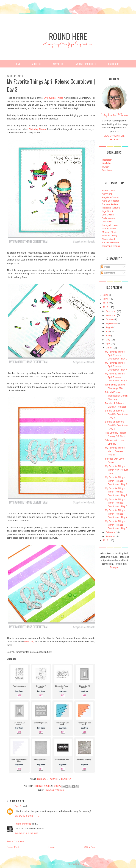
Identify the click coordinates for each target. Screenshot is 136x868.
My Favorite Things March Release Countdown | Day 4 (116, 514)
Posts (106, 267)
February (110, 532)
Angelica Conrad (110, 197)
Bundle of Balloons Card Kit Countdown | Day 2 (117, 425)
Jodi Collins (108, 215)
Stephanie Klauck (114, 116)
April (108, 344)
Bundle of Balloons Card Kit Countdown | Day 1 (117, 414)
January (110, 536)
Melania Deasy (110, 235)
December (111, 311)
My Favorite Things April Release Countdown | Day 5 (116, 377)
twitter (54, 779)
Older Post (90, 847)
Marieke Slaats (110, 232)
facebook (42, 779)
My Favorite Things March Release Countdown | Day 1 (116, 481)
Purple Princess (23, 824)
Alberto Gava (109, 190)
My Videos (58, 64)
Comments (108, 273)
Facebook (107, 170)
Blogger (114, 567)
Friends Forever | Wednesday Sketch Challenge (116, 396)
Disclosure (113, 64)
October (110, 319)
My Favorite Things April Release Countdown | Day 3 (116, 355)
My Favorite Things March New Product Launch (116, 470)
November (111, 315)
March (109, 348)
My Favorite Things (53, 98)
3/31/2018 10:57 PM (27, 816)
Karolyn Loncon (110, 225)
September (111, 323)
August (109, 327)
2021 (105, 295)
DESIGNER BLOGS (76, 864)
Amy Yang (107, 194)
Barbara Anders (110, 204)
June (108, 336)
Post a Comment (15, 841)
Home (17, 64)
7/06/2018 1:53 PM (26, 833)
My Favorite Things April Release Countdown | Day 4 (116, 366)
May (108, 340)
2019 (105, 303)
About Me (37, 64)
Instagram (107, 160)
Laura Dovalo (109, 229)
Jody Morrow (109, 218)
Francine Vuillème (111, 208)
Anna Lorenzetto (110, 201)
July (108, 331)
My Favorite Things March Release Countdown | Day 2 (116, 492)
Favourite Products (85, 64)
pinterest (66, 779)
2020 (105, 299)
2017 (105, 540)
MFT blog (29, 641)
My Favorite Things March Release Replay (115, 451)
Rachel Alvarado (110, 242)
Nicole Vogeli (109, 239)
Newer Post (13, 847)
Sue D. (18, 806)
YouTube (106, 163)
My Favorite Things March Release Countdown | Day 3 (116, 503)
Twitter (105, 167)
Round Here (68, 36)
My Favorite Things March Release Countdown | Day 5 (116, 525)
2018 (105, 307)
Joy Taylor (107, 222)
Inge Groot (107, 211)
